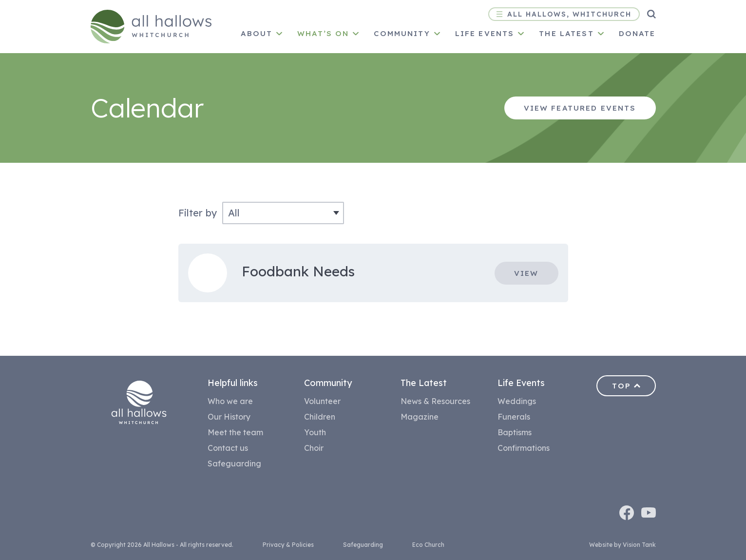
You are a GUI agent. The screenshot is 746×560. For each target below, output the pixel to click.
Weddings (517, 401)
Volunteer (322, 401)
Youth (315, 432)
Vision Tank (639, 545)
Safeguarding (234, 463)
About (257, 33)
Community (402, 33)
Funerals (514, 417)
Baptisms (515, 432)
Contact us (228, 448)
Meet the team (235, 432)
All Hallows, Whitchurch (564, 14)
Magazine (420, 417)
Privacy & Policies (288, 545)
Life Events (485, 33)
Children (320, 417)
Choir (314, 448)
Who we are (230, 401)
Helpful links (233, 383)
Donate (637, 33)
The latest (566, 33)
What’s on (323, 33)
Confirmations (524, 448)
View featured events (580, 108)
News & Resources (435, 401)
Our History (229, 417)
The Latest (424, 383)
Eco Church (428, 545)
